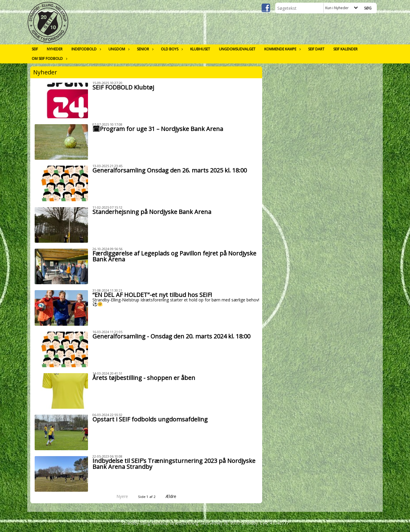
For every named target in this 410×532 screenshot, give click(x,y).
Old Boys (171, 49)
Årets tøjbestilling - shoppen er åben (144, 378)
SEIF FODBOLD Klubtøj (123, 87)
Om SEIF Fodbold (49, 59)
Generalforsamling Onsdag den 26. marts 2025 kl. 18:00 (170, 170)
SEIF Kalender (345, 49)
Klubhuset (200, 49)
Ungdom (118, 49)
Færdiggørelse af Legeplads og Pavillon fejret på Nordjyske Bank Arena (174, 256)
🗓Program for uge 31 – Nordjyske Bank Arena (158, 129)
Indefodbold (85, 49)
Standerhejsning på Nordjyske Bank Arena (152, 212)
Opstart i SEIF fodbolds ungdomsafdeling (150, 419)
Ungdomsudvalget (237, 49)
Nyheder (55, 49)
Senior (144, 49)
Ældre (175, 496)
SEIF (35, 49)
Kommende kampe (282, 49)
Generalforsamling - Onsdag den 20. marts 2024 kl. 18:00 (171, 336)
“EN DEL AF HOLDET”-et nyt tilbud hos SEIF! (152, 295)
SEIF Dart (316, 49)
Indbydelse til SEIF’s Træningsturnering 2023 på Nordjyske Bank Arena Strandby (174, 464)
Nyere (119, 496)
